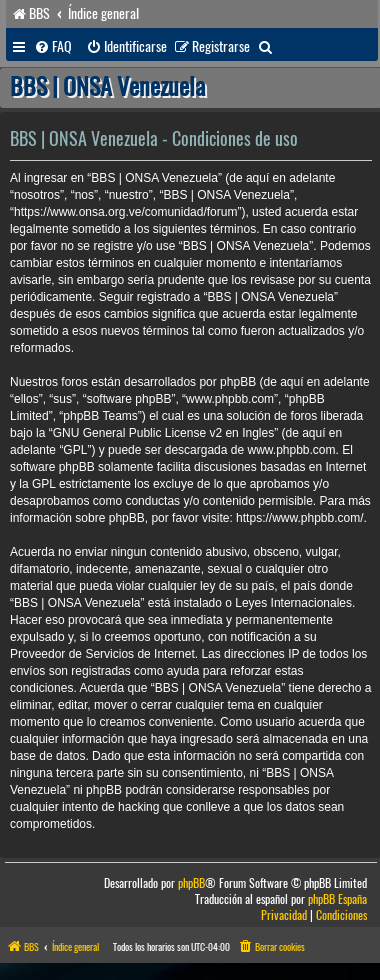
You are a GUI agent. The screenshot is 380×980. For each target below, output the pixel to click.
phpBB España (337, 899)
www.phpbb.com (291, 450)
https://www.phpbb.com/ (299, 518)
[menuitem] (53, 47)
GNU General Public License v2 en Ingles (163, 433)
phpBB (191, 883)
